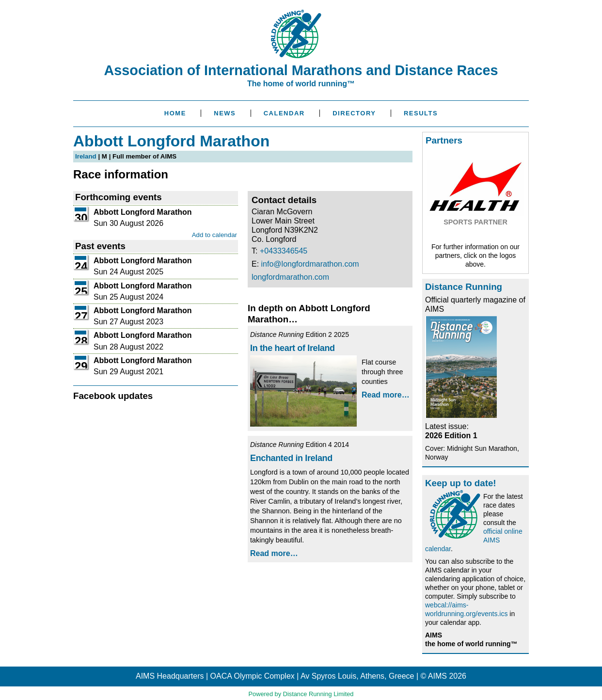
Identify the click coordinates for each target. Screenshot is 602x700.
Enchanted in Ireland (291, 458)
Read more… (386, 395)
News (225, 113)
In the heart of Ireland (293, 348)
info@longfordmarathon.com (310, 264)
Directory (354, 113)
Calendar (284, 113)
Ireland (86, 156)
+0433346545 (284, 251)
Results (421, 113)
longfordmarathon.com (290, 277)
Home (175, 113)
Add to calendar (214, 235)
